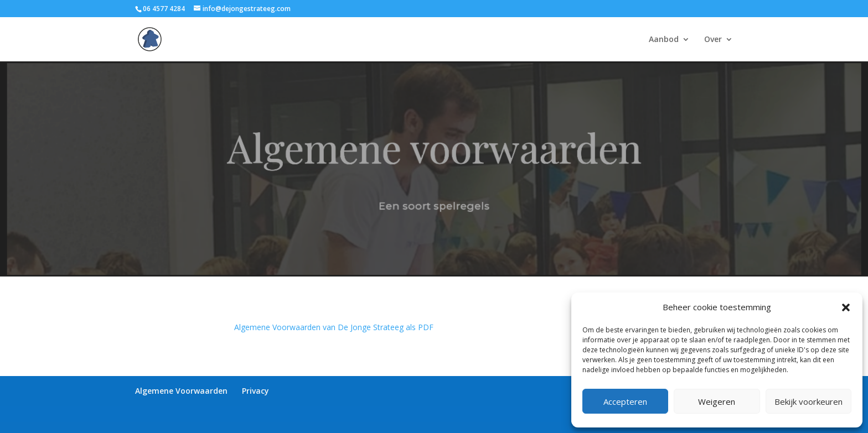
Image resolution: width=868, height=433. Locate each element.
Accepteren (625, 401)
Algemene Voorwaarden (181, 391)
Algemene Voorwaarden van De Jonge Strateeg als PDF (334, 327)
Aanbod (664, 40)
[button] (846, 307)
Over (713, 40)
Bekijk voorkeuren (808, 401)
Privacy (255, 391)
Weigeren (717, 401)
